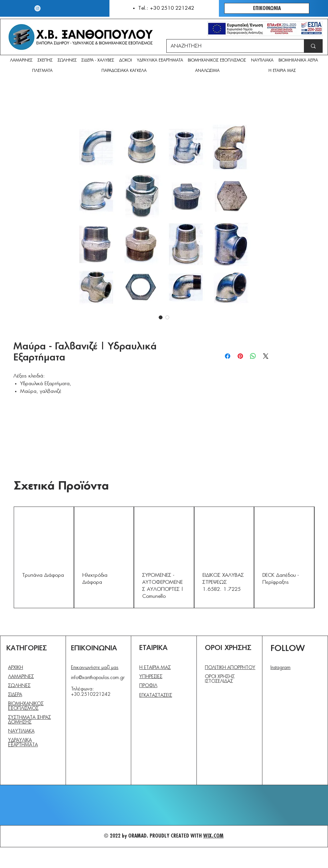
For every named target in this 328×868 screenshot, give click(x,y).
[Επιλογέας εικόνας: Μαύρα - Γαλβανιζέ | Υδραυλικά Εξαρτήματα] (161, 317)
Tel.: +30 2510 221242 (166, 8)
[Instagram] (37, 8)
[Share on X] (266, 356)
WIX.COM (213, 836)
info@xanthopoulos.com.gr (98, 678)
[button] (208, 71)
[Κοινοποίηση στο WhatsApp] (253, 356)
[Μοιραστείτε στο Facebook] (228, 356)
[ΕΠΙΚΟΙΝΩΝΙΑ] (267, 8)
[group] (164, 557)
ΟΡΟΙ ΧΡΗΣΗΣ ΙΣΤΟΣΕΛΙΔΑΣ (220, 679)
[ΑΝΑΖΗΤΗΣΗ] (230, 46)
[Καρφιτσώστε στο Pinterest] (240, 356)
